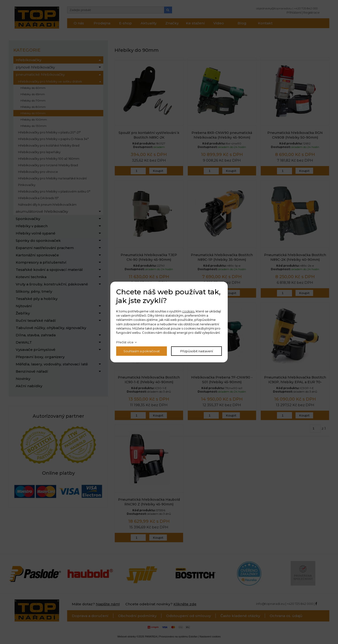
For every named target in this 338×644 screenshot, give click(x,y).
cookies (188, 311)
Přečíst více (125, 342)
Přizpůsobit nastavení (197, 351)
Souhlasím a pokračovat (142, 351)
